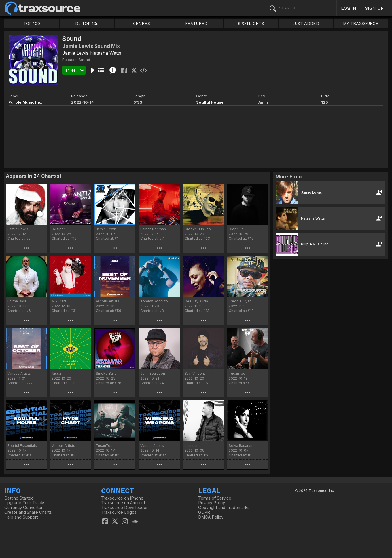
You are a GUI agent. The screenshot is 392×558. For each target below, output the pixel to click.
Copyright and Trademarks (224, 508)
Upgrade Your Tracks (25, 503)
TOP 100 (32, 24)
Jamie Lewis (75, 53)
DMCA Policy (211, 517)
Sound (84, 60)
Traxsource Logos (119, 512)
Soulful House (210, 102)
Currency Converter (23, 508)
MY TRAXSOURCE (361, 24)
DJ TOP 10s (87, 24)
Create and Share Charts (28, 512)
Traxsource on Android (123, 503)
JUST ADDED (306, 24)
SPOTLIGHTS (251, 24)
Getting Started (19, 498)
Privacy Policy (212, 503)
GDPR (204, 512)
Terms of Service (215, 498)
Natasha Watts (106, 53)
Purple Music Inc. (25, 102)
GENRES (141, 24)
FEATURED (196, 24)
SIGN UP (374, 8)
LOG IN (349, 8)
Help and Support (21, 517)
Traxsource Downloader (124, 508)
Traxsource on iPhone (122, 498)
